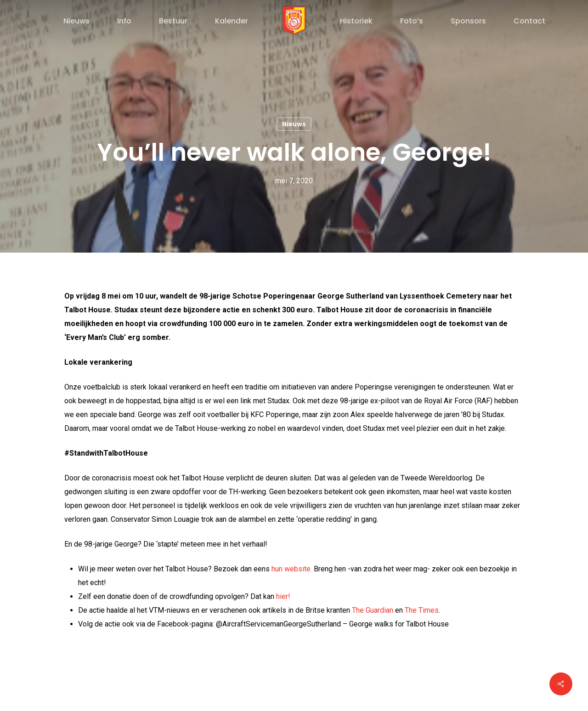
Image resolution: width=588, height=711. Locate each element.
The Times (422, 610)
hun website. (292, 569)
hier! (283, 596)
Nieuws (294, 124)
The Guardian (373, 610)
